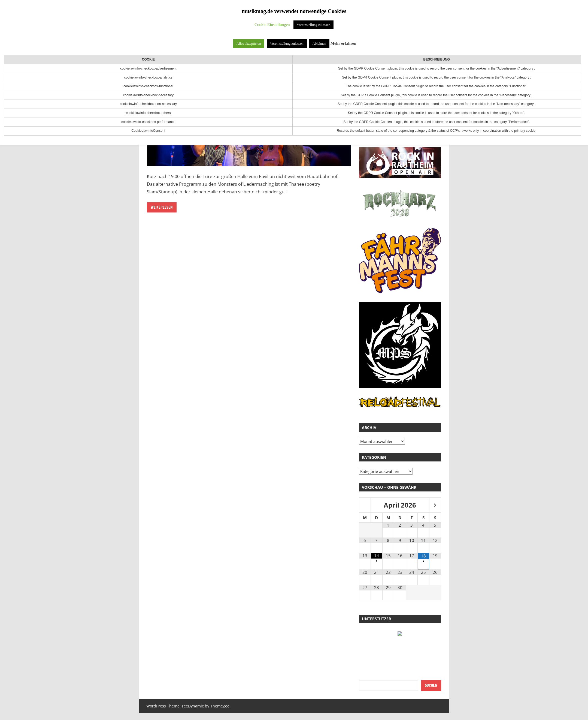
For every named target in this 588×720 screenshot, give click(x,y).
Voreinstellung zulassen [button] (313, 25)
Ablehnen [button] (319, 43)
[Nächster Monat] (435, 505)
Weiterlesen (162, 207)
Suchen (431, 685)
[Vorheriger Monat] (365, 505)
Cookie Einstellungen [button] (272, 25)
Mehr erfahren (343, 43)
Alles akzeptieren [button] (249, 43)
